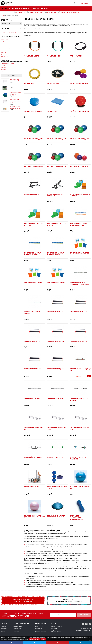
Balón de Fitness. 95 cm (56, 167)
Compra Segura (55, 630)
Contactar (16, 632)
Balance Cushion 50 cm (33, 111)
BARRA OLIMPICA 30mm (55, 398)
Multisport (3, 69)
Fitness (3, 47)
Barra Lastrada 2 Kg (78, 312)
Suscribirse (84, 615)
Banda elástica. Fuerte (79, 253)
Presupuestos (17, 628)
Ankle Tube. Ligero (32, 56)
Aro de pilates (76, 56)
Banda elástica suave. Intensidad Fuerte (79, 224)
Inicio (2, 15)
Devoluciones (38, 630)
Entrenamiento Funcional (7, 63)
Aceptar (43, 639)
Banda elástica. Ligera (33, 282)
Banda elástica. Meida (56, 282)
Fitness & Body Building (9, 32)
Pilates (3, 55)
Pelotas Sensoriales (6, 53)
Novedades (28, 9)
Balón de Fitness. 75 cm (79, 139)
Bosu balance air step (56, 516)
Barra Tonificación (32, 487)
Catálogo (5, 9)
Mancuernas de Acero (7, 49)
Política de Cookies (56, 632)
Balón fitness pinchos (79, 167)
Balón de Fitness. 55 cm (33, 139)
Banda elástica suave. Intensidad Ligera (33, 254)
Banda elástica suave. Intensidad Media (56, 254)
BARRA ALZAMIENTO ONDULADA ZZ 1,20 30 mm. (79, 283)
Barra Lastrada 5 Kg (78, 341)
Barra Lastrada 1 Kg (55, 312)
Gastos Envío (38, 628)
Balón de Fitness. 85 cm (33, 167)
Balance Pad (52, 111)
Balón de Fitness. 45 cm (79, 111)
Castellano (85, 3)
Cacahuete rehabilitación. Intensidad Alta (76, 518)
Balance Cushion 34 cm (79, 84)
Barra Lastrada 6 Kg (32, 369)
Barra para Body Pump (56, 457)
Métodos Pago (39, 626)
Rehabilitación (5, 57)
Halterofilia (4, 67)
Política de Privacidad (57, 626)
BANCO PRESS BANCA (32, 194)
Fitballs (3, 43)
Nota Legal (54, 628)
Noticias (45, 9)
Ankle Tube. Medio (54, 56)
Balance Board (53, 84)
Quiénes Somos (18, 626)
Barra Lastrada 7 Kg (55, 369)
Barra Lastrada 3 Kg (32, 341)
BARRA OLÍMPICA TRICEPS (33, 457)
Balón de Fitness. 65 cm (56, 139)
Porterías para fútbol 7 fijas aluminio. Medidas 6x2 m (15, 101)
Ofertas (36, 9)
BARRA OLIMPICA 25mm (32, 398)
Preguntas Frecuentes (41, 632)
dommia (89, 632)
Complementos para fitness (8, 41)
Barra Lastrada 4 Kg (55, 341)
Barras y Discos (5, 39)
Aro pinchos (29, 84)
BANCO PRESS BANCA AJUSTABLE (55, 195)
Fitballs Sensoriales (6, 45)
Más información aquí (34, 639)
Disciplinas (17, 9)
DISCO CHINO (13, 86)
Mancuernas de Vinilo (7, 51)
